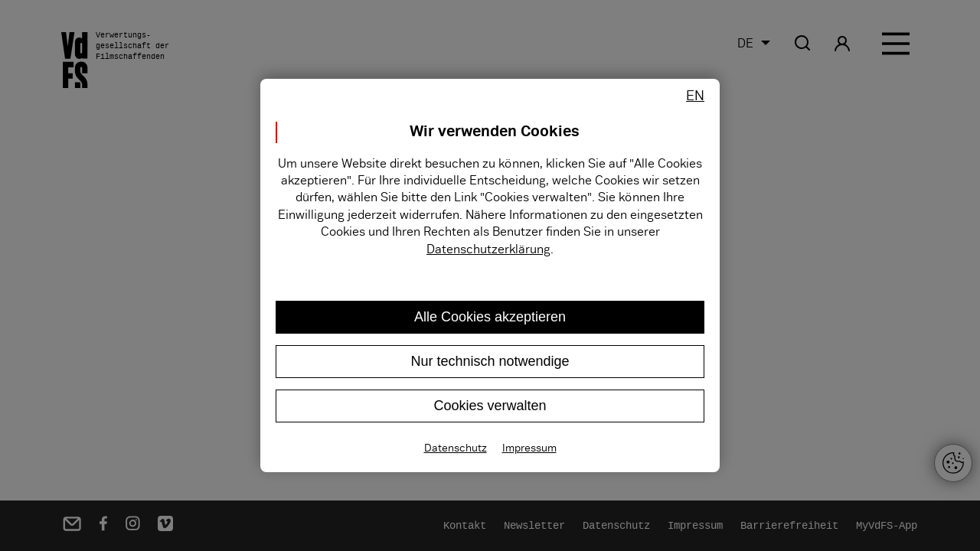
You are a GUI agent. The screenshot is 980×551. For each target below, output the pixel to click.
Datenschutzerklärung (488, 249)
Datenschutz (456, 448)
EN (695, 96)
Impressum (529, 448)
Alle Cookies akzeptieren (490, 317)
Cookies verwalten (490, 406)
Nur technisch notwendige (490, 361)
